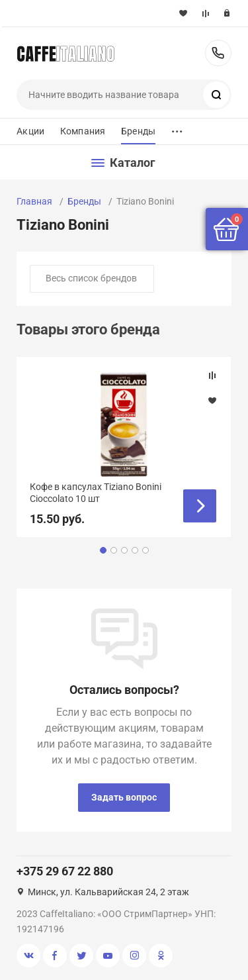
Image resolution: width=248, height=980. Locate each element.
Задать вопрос (124, 797)
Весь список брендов (91, 278)
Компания (83, 131)
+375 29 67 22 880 (218, 53)
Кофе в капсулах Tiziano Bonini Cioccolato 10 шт (96, 493)
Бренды (138, 131)
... (177, 128)
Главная (34, 201)
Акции (30, 131)
